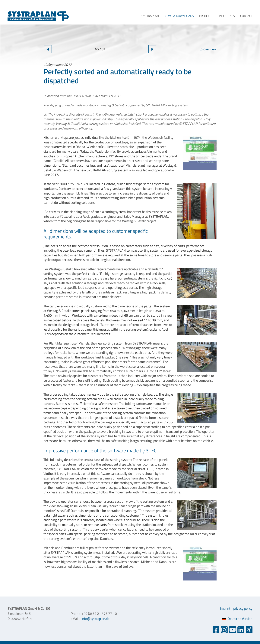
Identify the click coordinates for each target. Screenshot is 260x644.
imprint (225, 608)
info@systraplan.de (95, 619)
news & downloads (179, 16)
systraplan (150, 16)
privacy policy (243, 608)
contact (246, 16)
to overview (208, 49)
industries (227, 16)
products (206, 16)
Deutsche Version (237, 619)
